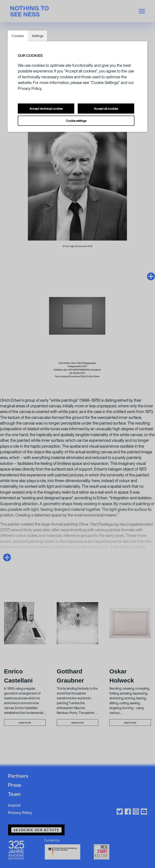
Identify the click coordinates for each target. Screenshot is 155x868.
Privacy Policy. (30, 88)
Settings (38, 36)
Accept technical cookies (46, 109)
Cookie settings (76, 121)
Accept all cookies (106, 109)
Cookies (18, 36)
